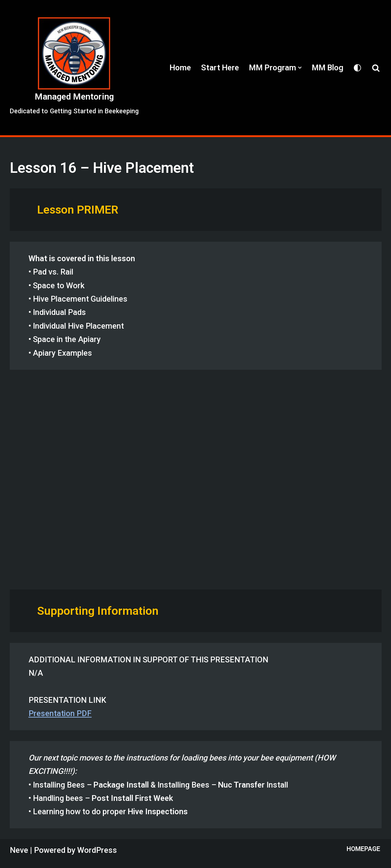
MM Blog (328, 68)
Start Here (220, 68)
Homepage (363, 849)
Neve (19, 850)
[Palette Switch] (357, 68)
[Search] (376, 68)
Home (180, 68)
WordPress (97, 850)
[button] (300, 68)
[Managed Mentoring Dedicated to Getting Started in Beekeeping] (74, 67)
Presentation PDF (60, 713)
